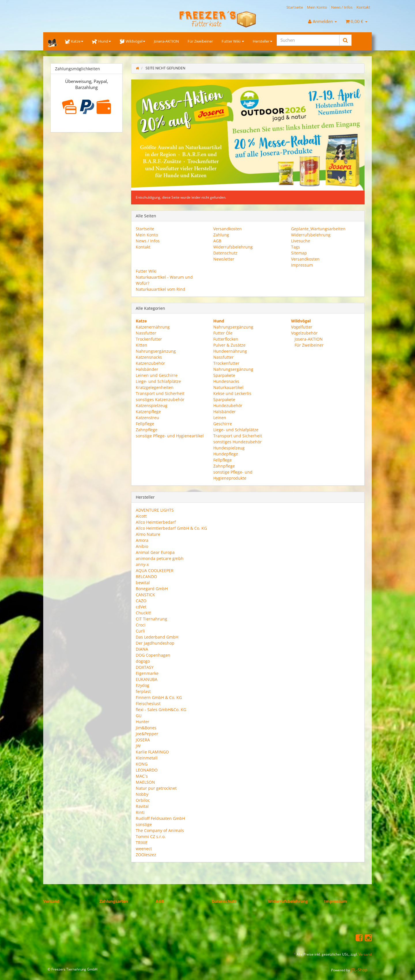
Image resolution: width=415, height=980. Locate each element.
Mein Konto (317, 7)
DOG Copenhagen (153, 655)
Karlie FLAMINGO (152, 752)
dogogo (143, 661)
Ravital (142, 806)
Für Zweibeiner (200, 41)
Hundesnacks (226, 381)
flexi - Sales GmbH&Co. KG (161, 710)
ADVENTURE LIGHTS (155, 510)
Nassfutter (146, 333)
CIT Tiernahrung (151, 619)
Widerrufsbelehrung (233, 247)
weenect (144, 849)
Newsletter (224, 259)
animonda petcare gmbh (160, 558)
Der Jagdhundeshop (155, 643)
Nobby (142, 794)
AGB (217, 241)
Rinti (140, 812)
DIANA (142, 649)
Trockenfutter (149, 339)
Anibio (142, 546)
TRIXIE (142, 843)
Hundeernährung (230, 351)
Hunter (143, 722)
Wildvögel (132, 41)
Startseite (295, 7)
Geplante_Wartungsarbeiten (318, 229)
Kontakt (363, 7)
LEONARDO (147, 770)
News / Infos (342, 7)
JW (138, 746)
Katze (74, 41)
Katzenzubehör (150, 363)
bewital (143, 583)
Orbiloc (143, 800)
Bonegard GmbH (152, 589)
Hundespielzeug (229, 448)
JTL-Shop (359, 970)
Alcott (141, 516)
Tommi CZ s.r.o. (151, 836)
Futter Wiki (233, 41)
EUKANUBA (147, 679)
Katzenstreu (147, 418)
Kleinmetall (147, 758)
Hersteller (263, 41)
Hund (101, 41)
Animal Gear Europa (155, 552)
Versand (51, 901)
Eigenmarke (147, 673)
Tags (296, 247)
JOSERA (143, 740)
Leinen (220, 418)
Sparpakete (224, 375)
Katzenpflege (148, 412)
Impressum (302, 265)
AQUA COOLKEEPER (155, 570)
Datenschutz (225, 253)
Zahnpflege (147, 430)
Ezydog (143, 685)
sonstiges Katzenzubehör (160, 399)
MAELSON (145, 782)
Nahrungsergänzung (156, 351)
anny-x (142, 564)
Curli (140, 631)
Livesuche (301, 241)
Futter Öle (223, 333)
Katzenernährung (153, 327)
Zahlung (221, 235)
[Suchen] (308, 40)
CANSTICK (145, 595)
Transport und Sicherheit (160, 393)
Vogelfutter (302, 327)
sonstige (144, 824)
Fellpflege (145, 424)
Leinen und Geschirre (157, 375)
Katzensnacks (149, 357)
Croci (141, 625)
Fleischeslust (148, 703)
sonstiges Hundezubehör (237, 442)
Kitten (142, 345)
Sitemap (299, 253)
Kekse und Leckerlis (232, 393)
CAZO (141, 601)
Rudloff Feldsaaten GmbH (160, 818)
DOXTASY (145, 667)
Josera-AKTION (166, 41)
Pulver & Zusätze (229, 345)
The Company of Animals (160, 830)
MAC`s (142, 776)
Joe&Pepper (147, 734)
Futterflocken (226, 339)
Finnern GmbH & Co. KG (159, 697)
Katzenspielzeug (152, 406)
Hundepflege (226, 454)
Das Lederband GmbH (157, 637)
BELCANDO (146, 577)
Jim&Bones (146, 728)
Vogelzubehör (304, 333)
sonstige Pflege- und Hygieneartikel (170, 436)
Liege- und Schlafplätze (158, 381)
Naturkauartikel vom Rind (161, 289)
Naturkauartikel (228, 387)
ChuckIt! (144, 613)
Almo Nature (148, 534)
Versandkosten (228, 229)
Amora (142, 540)
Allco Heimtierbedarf (156, 522)
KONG (142, 764)
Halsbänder (147, 369)
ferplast (143, 691)
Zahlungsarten (114, 901)
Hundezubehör (228, 406)
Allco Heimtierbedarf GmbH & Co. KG (171, 528)
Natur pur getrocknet (156, 788)
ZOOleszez (146, 855)
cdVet (141, 607)
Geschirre (223, 424)
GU (139, 716)
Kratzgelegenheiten (155, 387)
